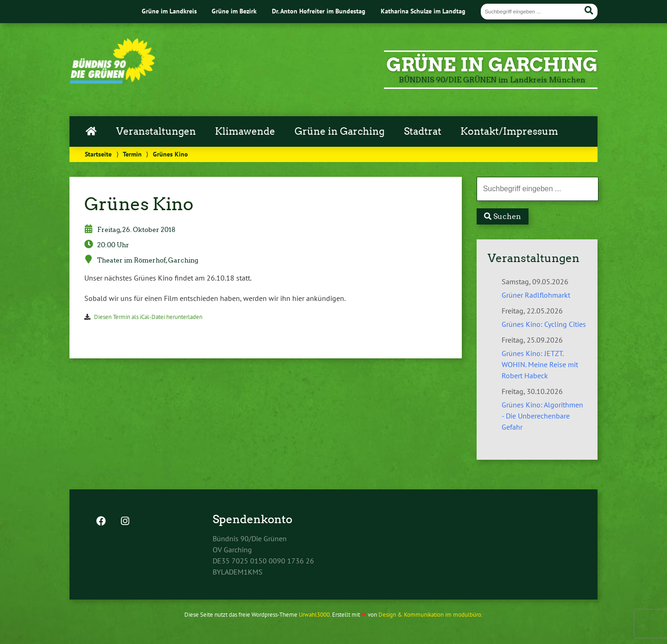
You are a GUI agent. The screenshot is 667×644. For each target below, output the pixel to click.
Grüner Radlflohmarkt (536, 295)
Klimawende (245, 131)
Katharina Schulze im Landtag (423, 11)
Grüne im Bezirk (234, 11)
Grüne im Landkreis (169, 11)
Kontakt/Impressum (509, 131)
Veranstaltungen (156, 131)
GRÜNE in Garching (492, 65)
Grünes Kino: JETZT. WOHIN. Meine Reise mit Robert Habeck (540, 364)
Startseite (98, 154)
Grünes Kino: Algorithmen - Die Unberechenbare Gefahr (542, 416)
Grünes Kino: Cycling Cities (544, 324)
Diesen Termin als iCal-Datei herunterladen (148, 317)
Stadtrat (423, 131)
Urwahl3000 (314, 615)
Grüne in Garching (340, 131)
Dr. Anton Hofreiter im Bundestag (319, 11)
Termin (132, 154)
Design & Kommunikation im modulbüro (430, 615)
